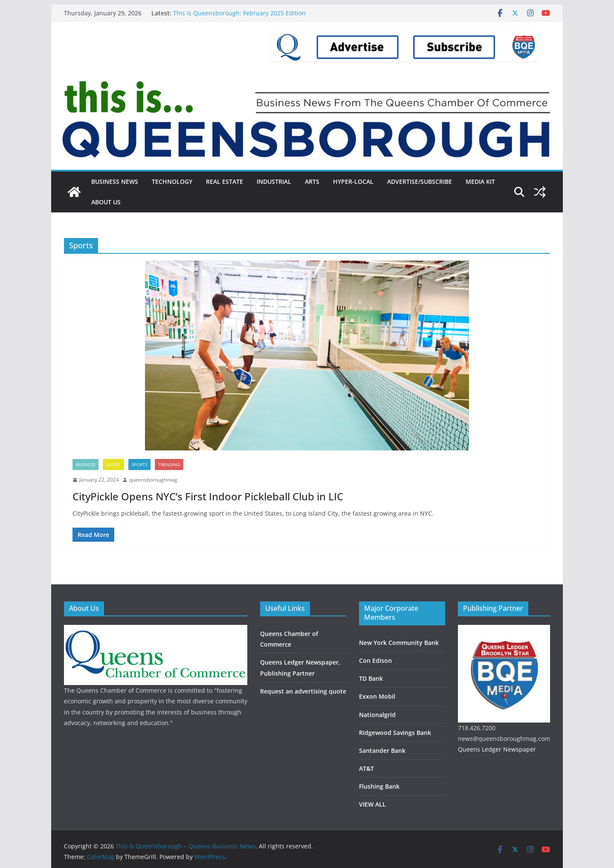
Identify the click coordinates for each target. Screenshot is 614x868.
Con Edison (375, 660)
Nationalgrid (377, 715)
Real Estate (224, 181)
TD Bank (371, 678)
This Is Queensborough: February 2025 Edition (239, 13)
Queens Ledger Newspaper (497, 749)
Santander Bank (382, 750)
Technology (172, 181)
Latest (113, 464)
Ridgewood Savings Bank (395, 733)
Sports (139, 464)
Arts (312, 181)
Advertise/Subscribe (420, 181)
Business (85, 464)
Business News (115, 181)
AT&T (366, 768)
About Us (106, 202)
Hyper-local (353, 181)
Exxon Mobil (377, 696)
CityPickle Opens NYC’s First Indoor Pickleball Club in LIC (208, 496)
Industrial (274, 181)
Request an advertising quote (303, 691)
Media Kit (480, 181)
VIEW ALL (372, 804)
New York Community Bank (399, 643)
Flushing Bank (379, 786)
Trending (169, 464)
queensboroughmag (153, 480)
